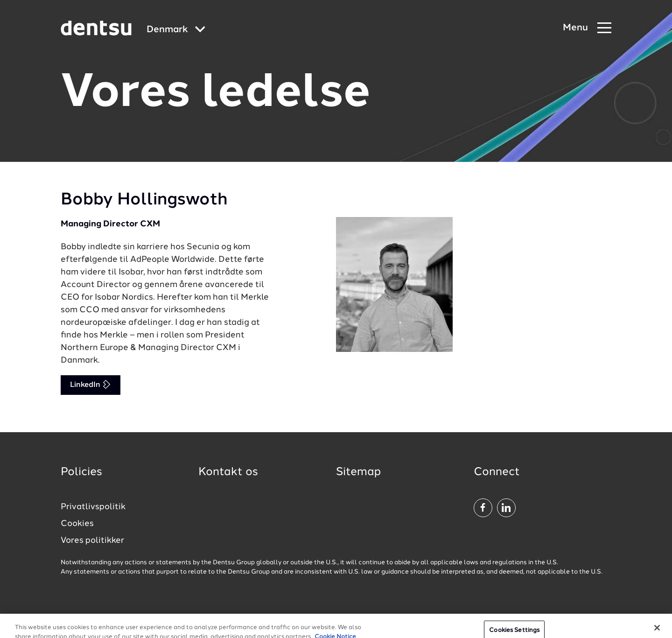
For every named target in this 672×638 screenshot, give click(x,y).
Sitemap (358, 472)
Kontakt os (228, 472)
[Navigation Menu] (587, 28)
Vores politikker (92, 540)
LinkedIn (91, 384)
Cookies (77, 524)
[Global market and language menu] (176, 30)
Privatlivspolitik (93, 507)
